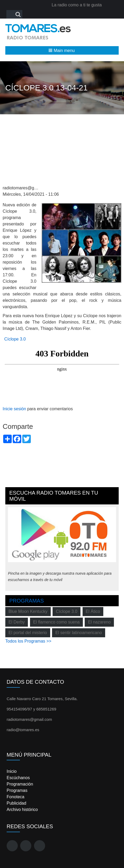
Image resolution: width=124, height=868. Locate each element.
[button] (62, 50)
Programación (20, 784)
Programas (27, 601)
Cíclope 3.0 (15, 339)
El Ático (93, 611)
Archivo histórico (22, 810)
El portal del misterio (28, 633)
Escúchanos (18, 778)
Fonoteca (16, 797)
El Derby (17, 622)
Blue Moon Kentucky (28, 611)
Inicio (12, 771)
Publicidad (16, 803)
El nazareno (99, 622)
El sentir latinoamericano (78, 633)
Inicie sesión (14, 409)
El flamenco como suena (56, 622)
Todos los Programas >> (28, 641)
